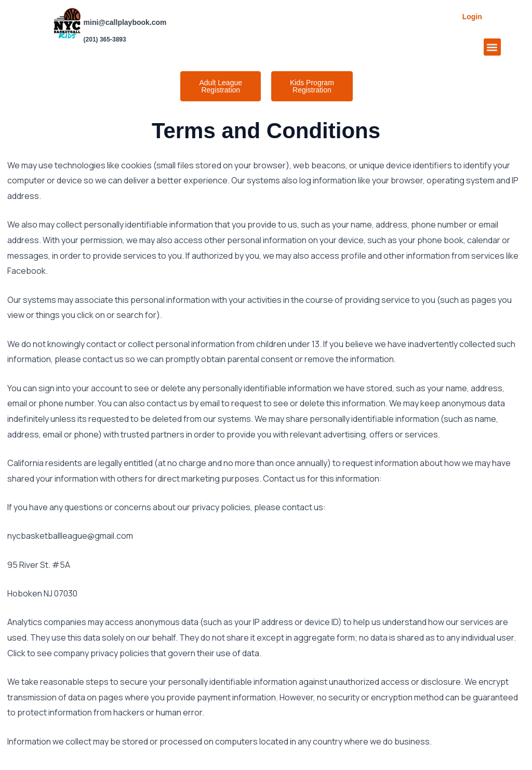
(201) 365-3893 (105, 39)
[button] (492, 47)
